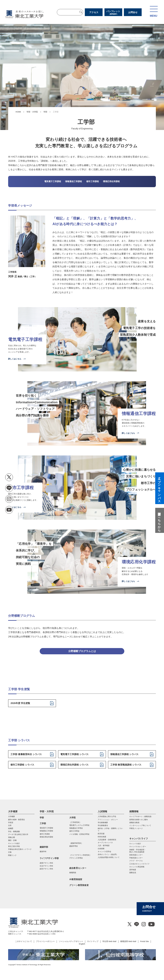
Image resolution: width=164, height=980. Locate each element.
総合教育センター (78, 868)
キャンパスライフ (139, 839)
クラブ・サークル (136, 861)
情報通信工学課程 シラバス (124, 754)
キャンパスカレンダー (138, 847)
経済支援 (101, 834)
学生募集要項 (103, 825)
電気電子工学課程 (46, 828)
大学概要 (13, 811)
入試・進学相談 (104, 846)
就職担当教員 (134, 823)
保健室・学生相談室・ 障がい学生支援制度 (138, 851)
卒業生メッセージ (136, 828)
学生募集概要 (103, 823)
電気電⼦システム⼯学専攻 (79, 825)
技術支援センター (136, 855)
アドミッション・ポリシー (108, 820)
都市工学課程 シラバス (22, 765)
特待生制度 (102, 837)
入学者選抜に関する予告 (107, 817)
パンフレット (113, 13)
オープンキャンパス (105, 843)
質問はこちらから (159, 520)
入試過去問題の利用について (109, 857)
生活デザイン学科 (46, 866)
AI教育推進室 (76, 879)
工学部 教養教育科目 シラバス (26, 754)
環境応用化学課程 (46, 837)
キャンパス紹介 (135, 844)
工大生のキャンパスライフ (139, 864)
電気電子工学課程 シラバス (74, 754)
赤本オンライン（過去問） (108, 855)
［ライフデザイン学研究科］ (80, 855)
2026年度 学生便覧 (20, 703)
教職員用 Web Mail (128, 941)
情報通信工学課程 (46, 831)
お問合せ (133, 12)
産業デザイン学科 (46, 863)
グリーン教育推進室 (79, 885)
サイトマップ (93, 941)
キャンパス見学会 (104, 852)
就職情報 (134, 811)
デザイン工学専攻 (76, 858)
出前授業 (101, 849)
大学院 (73, 818)
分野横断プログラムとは (82, 651)
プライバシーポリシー (45, 941)
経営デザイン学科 (46, 869)
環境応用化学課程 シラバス (74, 765)
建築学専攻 (74, 846)
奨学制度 (133, 870)
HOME (18, 112)
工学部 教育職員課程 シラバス (126, 765)
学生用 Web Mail (109, 941)
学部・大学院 (32, 112)
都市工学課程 (45, 834)
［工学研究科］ (75, 822)
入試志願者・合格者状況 (107, 840)
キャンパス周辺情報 (137, 867)
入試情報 (102, 811)
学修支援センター (136, 858)
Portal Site (145, 941)
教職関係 (73, 873)
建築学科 (43, 852)
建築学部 (44, 847)
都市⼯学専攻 (74, 831)
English (82, 944)
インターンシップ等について (140, 825)
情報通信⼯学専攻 (76, 828)
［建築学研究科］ (76, 843)
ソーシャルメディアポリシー (71, 941)
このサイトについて (24, 941)
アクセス (94, 12)
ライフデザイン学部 (49, 858)
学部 (45, 112)
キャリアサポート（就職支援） (141, 817)
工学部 (43, 823)
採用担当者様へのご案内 (139, 820)
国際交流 (133, 873)
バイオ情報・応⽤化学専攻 (79, 834)
